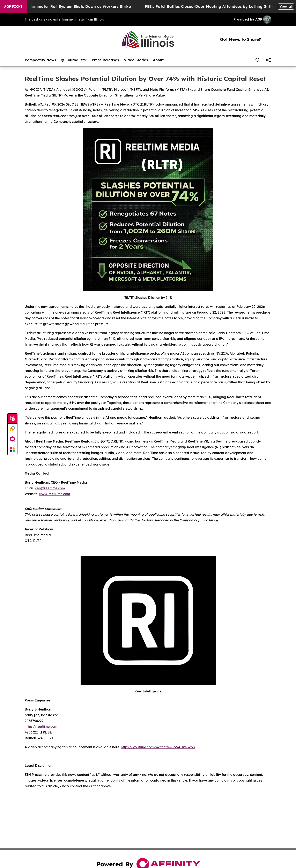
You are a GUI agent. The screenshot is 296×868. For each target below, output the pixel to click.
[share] (268, 60)
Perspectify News (40, 60)
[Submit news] (12, 419)
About (158, 60)
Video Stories (136, 60)
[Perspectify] (12, 429)
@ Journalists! (74, 60)
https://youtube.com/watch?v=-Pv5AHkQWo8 (158, 747)
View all (286, 6)
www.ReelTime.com (54, 494)
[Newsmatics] (12, 450)
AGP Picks (13, 7)
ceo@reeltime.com (50, 488)
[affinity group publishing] (12, 439)
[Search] (258, 60)
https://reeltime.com (41, 727)
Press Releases (105, 60)
